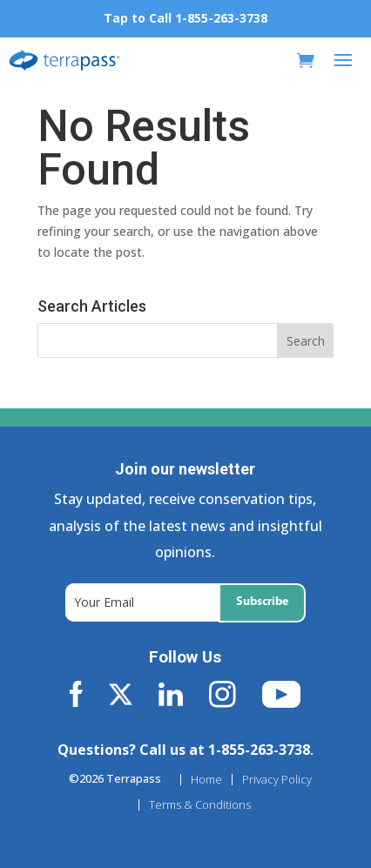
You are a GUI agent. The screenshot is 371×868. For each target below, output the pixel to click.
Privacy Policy (277, 780)
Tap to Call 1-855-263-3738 (185, 18)
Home (206, 780)
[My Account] (277, 61)
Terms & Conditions (200, 805)
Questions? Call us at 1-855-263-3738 (184, 750)
